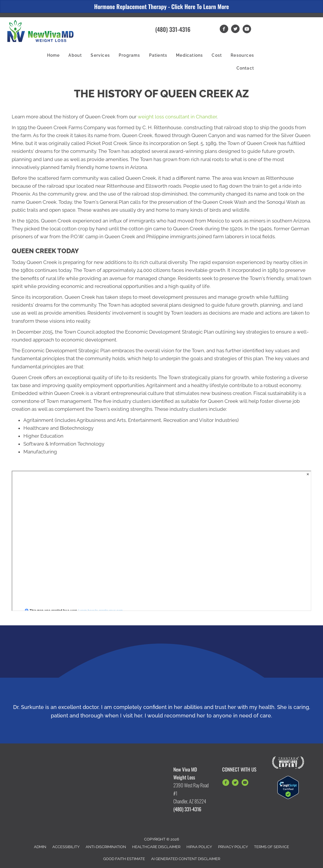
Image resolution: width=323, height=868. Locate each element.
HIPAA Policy (199, 847)
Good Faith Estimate (124, 859)
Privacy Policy (233, 847)
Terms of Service (272, 847)
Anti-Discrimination (106, 847)
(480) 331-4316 (173, 29)
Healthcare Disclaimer (156, 847)
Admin (40, 847)
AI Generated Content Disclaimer (186, 859)
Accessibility (66, 847)
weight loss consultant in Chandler (177, 117)
